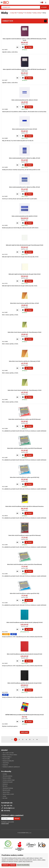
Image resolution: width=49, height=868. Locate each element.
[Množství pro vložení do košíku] (20, 47)
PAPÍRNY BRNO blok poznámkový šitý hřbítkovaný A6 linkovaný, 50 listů (24, 715)
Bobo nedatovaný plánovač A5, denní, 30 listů (25, 129)
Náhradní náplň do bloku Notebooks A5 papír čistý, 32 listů (25, 274)
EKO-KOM (5, 798)
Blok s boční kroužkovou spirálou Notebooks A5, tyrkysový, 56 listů (25, 622)
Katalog (21, 13)
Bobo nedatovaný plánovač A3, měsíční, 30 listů (25, 216)
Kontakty (5, 774)
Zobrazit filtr (8, 21)
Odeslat (17, 819)
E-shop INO (13, 13)
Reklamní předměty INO (8, 761)
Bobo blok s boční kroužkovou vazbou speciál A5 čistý (25, 477)
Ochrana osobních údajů (9, 780)
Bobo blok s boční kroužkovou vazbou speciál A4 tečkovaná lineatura (25, 506)
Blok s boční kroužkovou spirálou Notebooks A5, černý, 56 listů (24, 683)
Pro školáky (28, 13)
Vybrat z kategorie (2, 2)
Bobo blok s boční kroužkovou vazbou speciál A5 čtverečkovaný (25, 448)
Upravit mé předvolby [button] (23, 865)
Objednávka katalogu (8, 788)
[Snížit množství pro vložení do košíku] (17, 47)
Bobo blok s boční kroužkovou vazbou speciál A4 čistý (24, 593)
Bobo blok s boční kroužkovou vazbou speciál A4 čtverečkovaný (24, 564)
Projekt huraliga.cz (7, 757)
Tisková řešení (6, 792)
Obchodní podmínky (7, 776)
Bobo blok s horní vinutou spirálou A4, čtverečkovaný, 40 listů (25, 390)
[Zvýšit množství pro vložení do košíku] (23, 47)
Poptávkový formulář (8, 782)
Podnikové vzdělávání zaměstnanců (11, 767)
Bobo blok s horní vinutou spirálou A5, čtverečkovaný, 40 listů (24, 332)
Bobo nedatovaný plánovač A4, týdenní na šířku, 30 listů (24, 187)
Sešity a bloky (37, 13)
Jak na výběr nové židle (8, 753)
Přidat (29, 47)
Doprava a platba (7, 778)
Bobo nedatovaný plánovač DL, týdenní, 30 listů (25, 100)
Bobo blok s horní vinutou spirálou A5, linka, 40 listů (24, 303)
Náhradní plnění (6, 790)
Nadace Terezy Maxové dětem (10, 755)
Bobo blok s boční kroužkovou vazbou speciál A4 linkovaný (25, 535)
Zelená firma (6, 763)
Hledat (44, 7)
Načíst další (25, 732)
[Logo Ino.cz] (6, 3)
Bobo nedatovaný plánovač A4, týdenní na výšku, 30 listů (25, 158)
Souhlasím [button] (5, 865)
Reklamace (5, 784)
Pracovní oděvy (6, 759)
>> (37, 739)
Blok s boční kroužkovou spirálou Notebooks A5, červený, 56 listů (24, 654)
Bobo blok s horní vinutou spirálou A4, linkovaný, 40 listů (24, 361)
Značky (4, 796)
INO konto (5, 786)
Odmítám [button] (13, 865)
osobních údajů (5, 823)
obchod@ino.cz (9, 808)
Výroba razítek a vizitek (8, 794)
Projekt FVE (5, 765)
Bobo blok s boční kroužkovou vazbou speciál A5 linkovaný (24, 419)
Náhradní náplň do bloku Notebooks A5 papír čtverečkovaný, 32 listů (25, 245)
